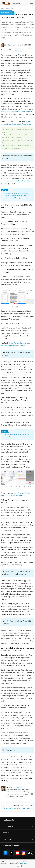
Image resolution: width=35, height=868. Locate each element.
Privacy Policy (23, 863)
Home (2, 9)
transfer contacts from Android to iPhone (15, 112)
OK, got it (18, 866)
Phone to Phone (10, 9)
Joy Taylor (9, 45)
